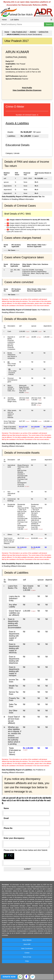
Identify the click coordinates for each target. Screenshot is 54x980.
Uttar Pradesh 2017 (19, 32)
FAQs (27, 961)
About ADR (27, 944)
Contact (27, 953)
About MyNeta (27, 940)
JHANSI (33, 32)
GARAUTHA (43, 32)
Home (4, 20)
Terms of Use (27, 957)
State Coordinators (27, 949)
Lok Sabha (15, 20)
